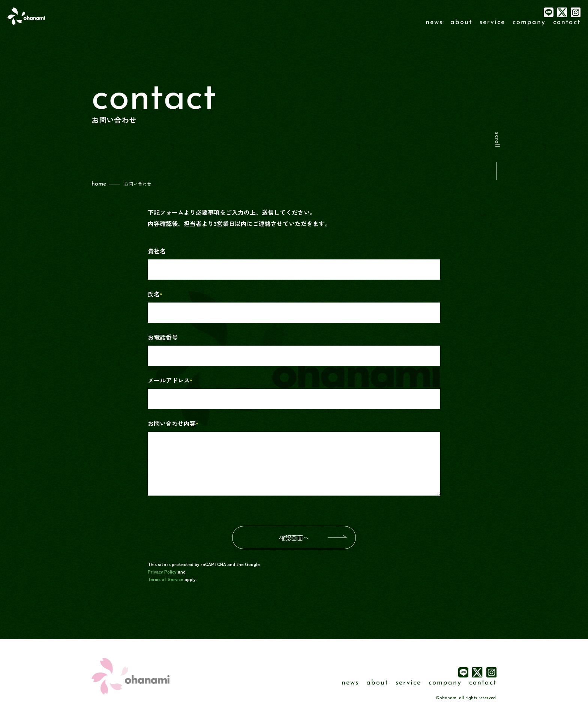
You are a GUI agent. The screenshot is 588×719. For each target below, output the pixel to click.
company (529, 22)
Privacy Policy (162, 571)
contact (567, 22)
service (492, 22)
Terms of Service (166, 579)
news (434, 22)
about (461, 22)
